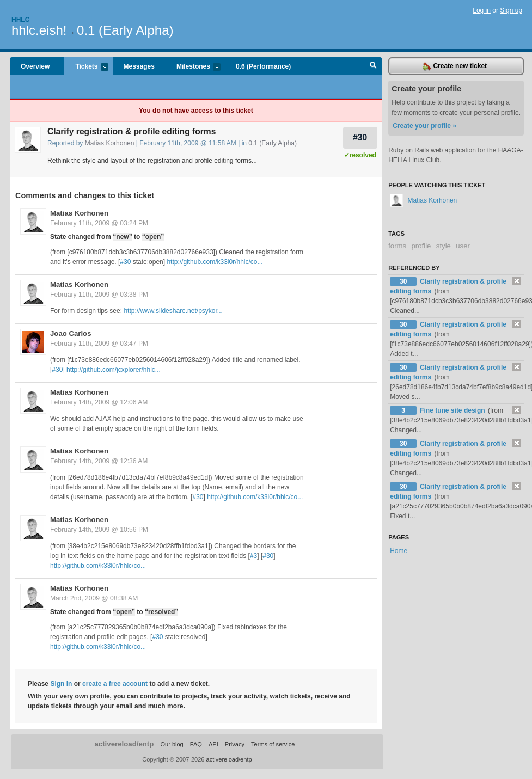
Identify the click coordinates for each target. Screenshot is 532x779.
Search (373, 66)
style (444, 246)
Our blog (172, 744)
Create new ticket (455, 66)
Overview (35, 66)
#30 (360, 137)
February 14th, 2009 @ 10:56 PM (99, 530)
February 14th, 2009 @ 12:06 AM (99, 402)
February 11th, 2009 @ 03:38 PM (99, 295)
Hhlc (20, 20)
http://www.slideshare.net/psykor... (173, 311)
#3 (253, 556)
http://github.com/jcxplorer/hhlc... (114, 370)
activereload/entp (124, 744)
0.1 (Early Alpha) (125, 30)
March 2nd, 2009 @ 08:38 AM (94, 598)
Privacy (235, 744)
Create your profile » (424, 126)
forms (397, 246)
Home (399, 551)
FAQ (196, 744)
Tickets (86, 67)
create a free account (115, 684)
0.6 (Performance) (263, 66)
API (213, 744)
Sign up (511, 10)
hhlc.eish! (39, 30)
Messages (139, 66)
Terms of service (273, 744)
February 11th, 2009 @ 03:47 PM (99, 344)
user (463, 246)
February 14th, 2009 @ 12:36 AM (99, 461)
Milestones (193, 67)
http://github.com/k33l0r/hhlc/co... (215, 262)
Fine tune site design (453, 410)
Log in (482, 10)
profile (421, 246)
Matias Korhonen (110, 143)
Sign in (61, 684)
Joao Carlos (71, 333)
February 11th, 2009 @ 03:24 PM (99, 223)
